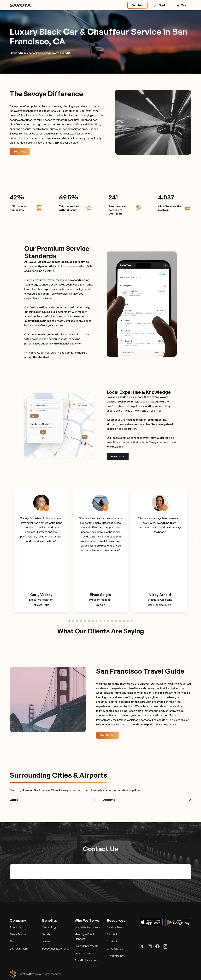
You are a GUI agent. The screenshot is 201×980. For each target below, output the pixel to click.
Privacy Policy (115, 956)
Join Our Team (19, 949)
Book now (118, 457)
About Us (15, 927)
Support (112, 934)
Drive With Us (115, 949)
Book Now (20, 152)
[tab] (69, 621)
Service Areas (115, 927)
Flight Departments (87, 946)
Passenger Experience (56, 949)
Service (47, 941)
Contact (112, 941)
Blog (12, 941)
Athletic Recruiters (86, 960)
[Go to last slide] (5, 542)
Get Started (108, 735)
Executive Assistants (87, 927)
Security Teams (84, 953)
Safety (46, 934)
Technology (49, 927)
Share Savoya (18, 934)
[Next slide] (196, 542)
